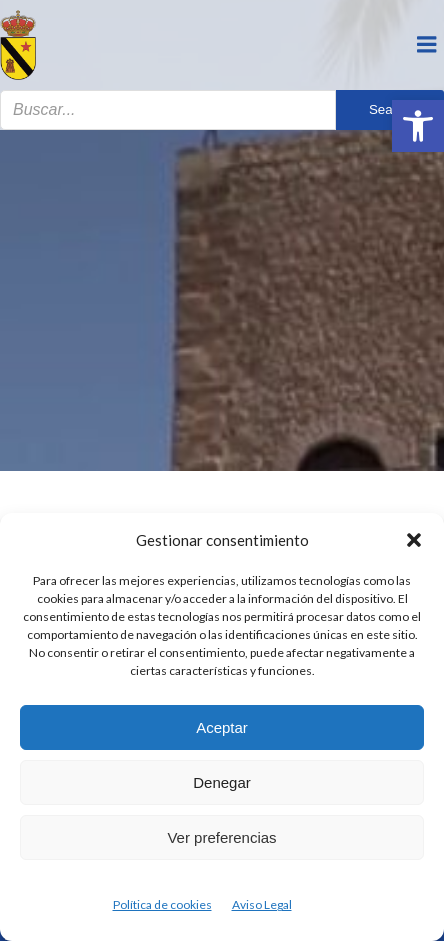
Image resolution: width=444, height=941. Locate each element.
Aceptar (222, 727)
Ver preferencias (221, 837)
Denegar (222, 782)
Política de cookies (162, 904)
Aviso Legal (262, 904)
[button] (418, 126)
